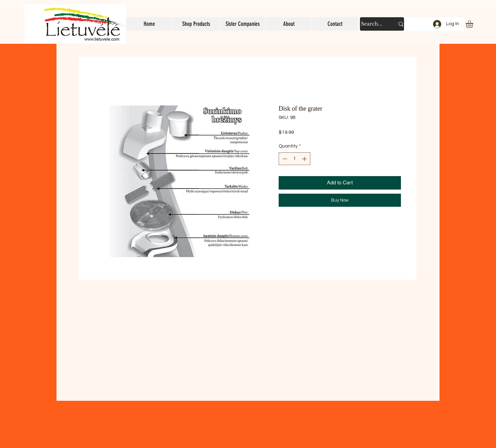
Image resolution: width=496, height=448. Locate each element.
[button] (196, 24)
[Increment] (305, 159)
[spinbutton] (294, 159)
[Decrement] (284, 159)
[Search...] (373, 24)
